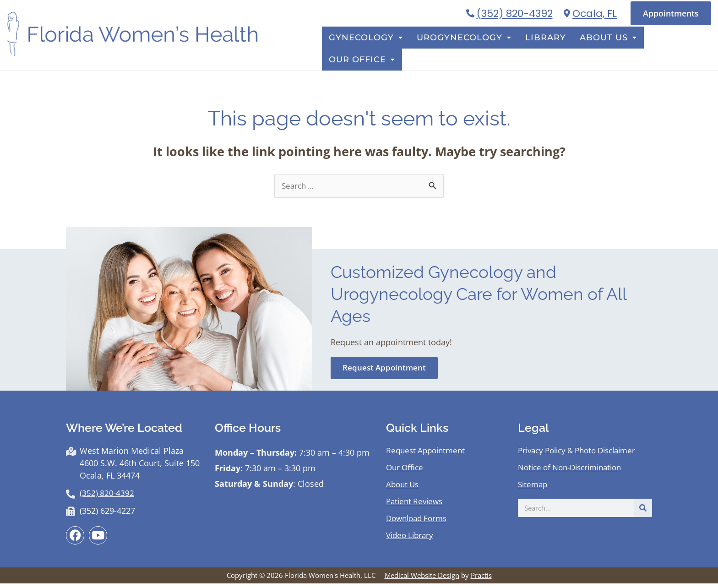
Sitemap (534, 488)
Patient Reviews (416, 505)
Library (551, 50)
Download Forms (419, 522)
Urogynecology (479, 50)
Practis (481, 580)
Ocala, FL (595, 14)
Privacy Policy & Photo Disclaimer (583, 454)
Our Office (675, 50)
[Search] (643, 512)
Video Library (411, 539)
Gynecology (390, 50)
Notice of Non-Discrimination (575, 471)
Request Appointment (428, 454)
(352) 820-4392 (515, 14)
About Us (607, 50)
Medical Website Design (422, 580)
